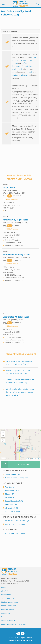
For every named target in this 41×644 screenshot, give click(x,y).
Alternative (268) (12, 508)
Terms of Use (14, 641)
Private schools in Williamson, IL (17, 521)
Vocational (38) (11, 505)
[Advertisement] (21, 297)
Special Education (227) (14, 501)
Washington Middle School (16, 317)
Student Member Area (10, 602)
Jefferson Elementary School (21, 65)
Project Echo (9, 188)
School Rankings (8, 598)
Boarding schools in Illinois (15, 524)
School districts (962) (13, 512)
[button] (19, 437)
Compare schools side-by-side (17, 478)
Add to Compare (12, 199)
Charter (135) (10, 498)
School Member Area (9, 617)
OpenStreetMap (36, 459)
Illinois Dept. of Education (15, 534)
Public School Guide (9, 606)
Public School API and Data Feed (14, 624)
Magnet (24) (10, 494)
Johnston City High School (15, 220)
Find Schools (6, 595)
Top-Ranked (10, 487)
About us (5, 591)
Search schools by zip (13, 474)
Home (3, 587)
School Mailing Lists (9, 621)
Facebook (23, 633)
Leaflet (28, 459)
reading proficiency (20, 75)
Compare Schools (8, 610)
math (30, 72)
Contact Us (6, 613)
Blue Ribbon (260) (12, 491)
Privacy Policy (26, 641)
